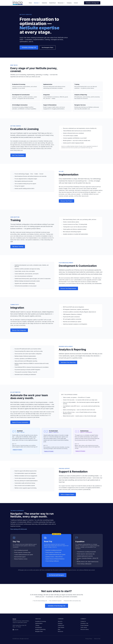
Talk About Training (18, 247)
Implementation (39, 623)
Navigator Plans (39, 631)
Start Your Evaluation (18, 155)
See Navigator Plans (47, 47)
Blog (59, 629)
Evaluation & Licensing (41, 621)
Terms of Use (97, 639)
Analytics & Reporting (40, 629)
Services (37, 3)
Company (69, 3)
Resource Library (85, 629)
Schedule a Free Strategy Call (57, 606)
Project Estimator (85, 625)
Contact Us (83, 621)
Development (39, 627)
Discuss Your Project (66, 201)
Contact (76, 3)
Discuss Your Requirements (68, 288)
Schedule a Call (84, 623)
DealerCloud (52, 3)
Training (37, 625)
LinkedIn (16, 630)
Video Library (84, 627)
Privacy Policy (89, 639)
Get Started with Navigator (56, 575)
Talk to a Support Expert (67, 494)
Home (30, 3)
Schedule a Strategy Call (92, 3)
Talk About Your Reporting (68, 362)
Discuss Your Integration (19, 330)
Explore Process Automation (20, 422)
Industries (44, 3)
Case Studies (61, 627)
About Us (60, 621)
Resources (61, 3)
